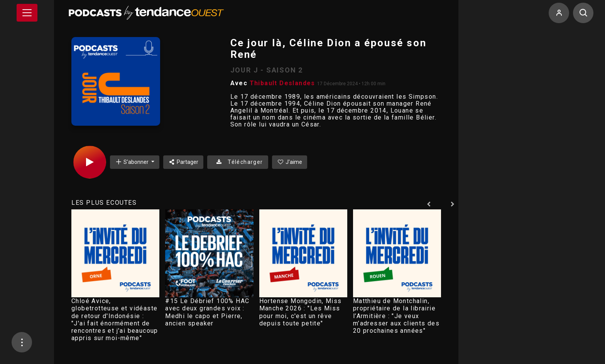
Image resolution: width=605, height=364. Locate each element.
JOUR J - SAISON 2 (267, 70)
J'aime (290, 162)
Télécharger (237, 162)
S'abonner (132, 162)
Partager (183, 162)
